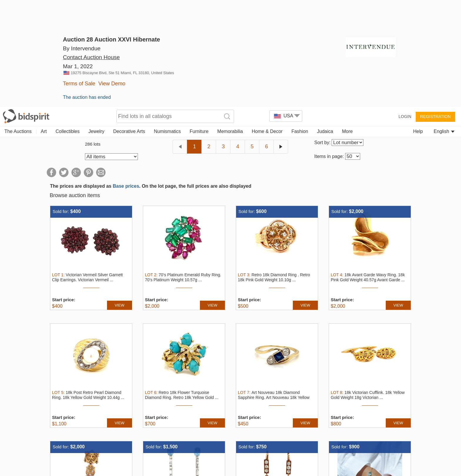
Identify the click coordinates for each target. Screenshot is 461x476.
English (444, 24)
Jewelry (96, 24)
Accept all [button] (337, 451)
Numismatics (167, 24)
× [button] (454, 432)
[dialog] (230, 451)
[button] (154, 469)
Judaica (325, 24)
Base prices (126, 79)
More (347, 24)
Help (418, 24)
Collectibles (68, 24)
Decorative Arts (129, 24)
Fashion (300, 24)
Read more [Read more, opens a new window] (264, 449)
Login (405, 9)
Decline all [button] (407, 451)
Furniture (199, 24)
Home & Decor (267, 24)
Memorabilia (230, 24)
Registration (435, 9)
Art (44, 24)
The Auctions (18, 24)
